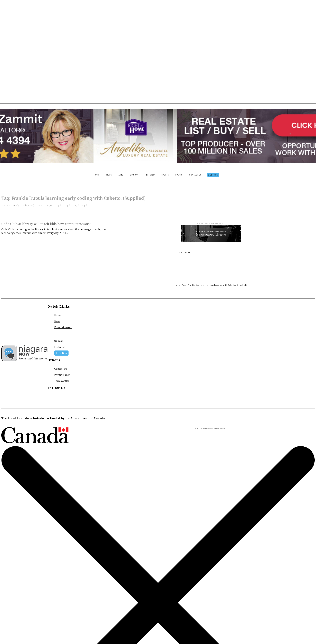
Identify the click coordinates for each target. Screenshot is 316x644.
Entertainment (63, 327)
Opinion (59, 341)
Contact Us (61, 369)
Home (178, 285)
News (57, 321)
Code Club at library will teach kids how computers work (46, 224)
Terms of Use (62, 381)
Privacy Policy (62, 375)
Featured (59, 347)
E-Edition (61, 353)
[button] (29, 181)
